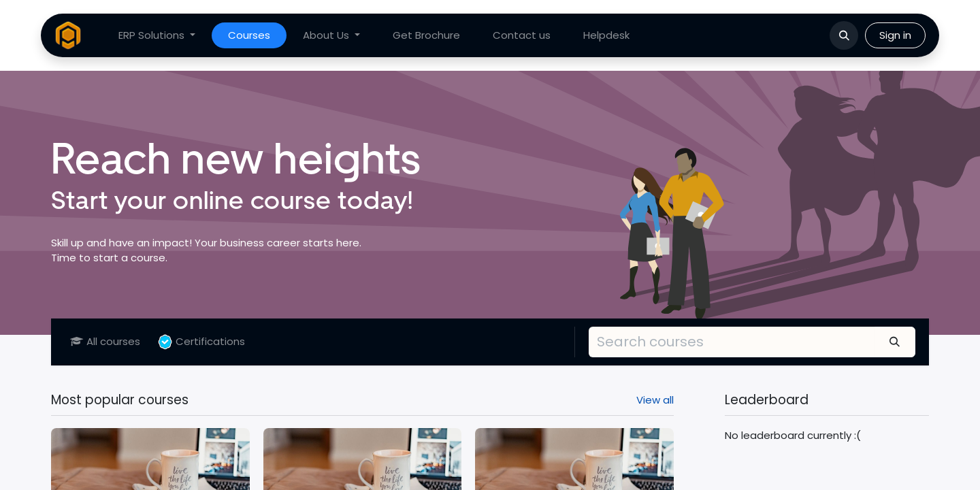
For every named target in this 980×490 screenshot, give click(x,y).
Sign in (895, 35)
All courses (105, 341)
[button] (844, 35)
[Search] (895, 342)
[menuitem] (157, 36)
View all (655, 400)
